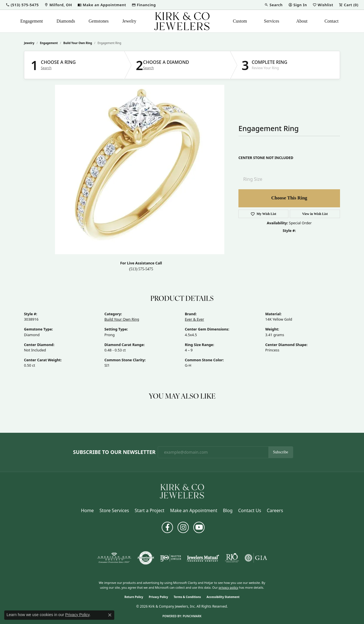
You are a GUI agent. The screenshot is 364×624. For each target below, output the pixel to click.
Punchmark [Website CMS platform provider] (192, 616)
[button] (22, 5)
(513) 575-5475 (141, 269)
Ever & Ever (194, 319)
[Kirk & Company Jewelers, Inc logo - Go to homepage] (182, 21)
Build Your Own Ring (78, 43)
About (302, 21)
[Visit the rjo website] (232, 558)
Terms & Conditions (187, 597)
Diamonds (66, 21)
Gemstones (99, 21)
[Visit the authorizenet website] (146, 558)
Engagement (32, 21)
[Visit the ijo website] (171, 558)
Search (46, 68)
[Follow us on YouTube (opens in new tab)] (199, 527)
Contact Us (250, 510)
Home (87, 510)
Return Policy (134, 597)
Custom (240, 21)
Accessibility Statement (223, 597)
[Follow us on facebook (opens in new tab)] (167, 527)
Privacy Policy (158, 597)
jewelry (29, 43)
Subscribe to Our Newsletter (114, 452)
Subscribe (281, 452)
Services (271, 21)
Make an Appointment (194, 510)
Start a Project (149, 510)
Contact (332, 21)
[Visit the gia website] (256, 558)
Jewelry (129, 21)
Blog (228, 510)
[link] (58, 5)
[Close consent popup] (110, 615)
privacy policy (229, 587)
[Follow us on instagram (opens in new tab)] (183, 527)
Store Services (114, 510)
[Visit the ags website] (114, 558)
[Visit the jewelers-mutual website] (203, 558)
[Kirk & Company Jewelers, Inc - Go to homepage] (182, 491)
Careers (275, 510)
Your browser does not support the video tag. (140, 169)
